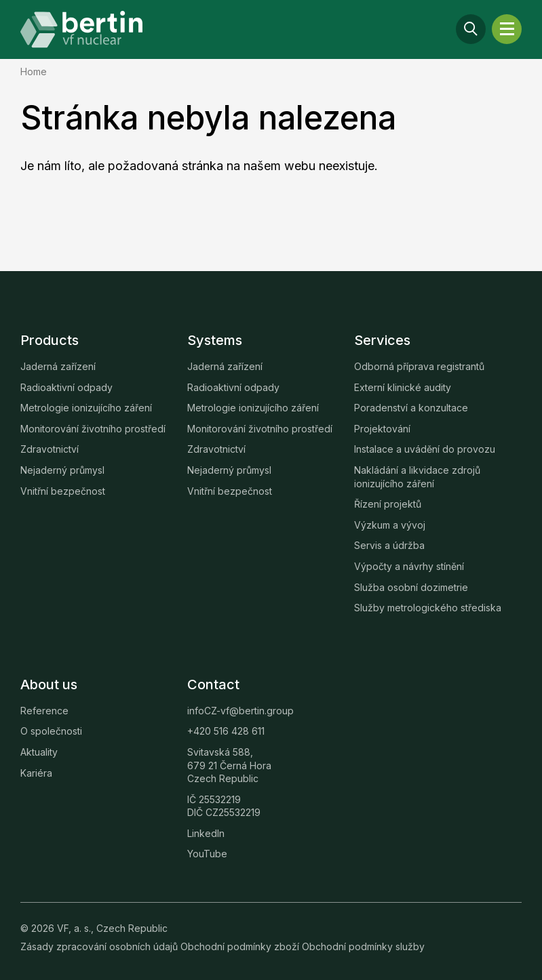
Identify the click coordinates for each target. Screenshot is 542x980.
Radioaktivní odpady (66, 387)
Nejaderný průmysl (62, 470)
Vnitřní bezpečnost (63, 491)
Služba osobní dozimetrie (411, 587)
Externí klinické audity (403, 387)
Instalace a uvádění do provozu (425, 449)
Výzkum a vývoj (390, 525)
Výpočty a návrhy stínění (409, 566)
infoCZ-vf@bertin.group (240, 711)
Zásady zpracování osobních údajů (100, 946)
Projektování (382, 429)
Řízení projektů (388, 504)
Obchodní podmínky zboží (241, 946)
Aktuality (39, 752)
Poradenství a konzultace (411, 408)
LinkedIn (206, 833)
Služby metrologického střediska (428, 608)
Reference (44, 711)
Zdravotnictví (50, 449)
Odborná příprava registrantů (419, 366)
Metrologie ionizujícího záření (86, 408)
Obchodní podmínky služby (363, 946)
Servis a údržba (389, 545)
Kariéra (36, 773)
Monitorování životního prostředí (93, 429)
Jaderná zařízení (58, 366)
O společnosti (51, 731)
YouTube (207, 854)
